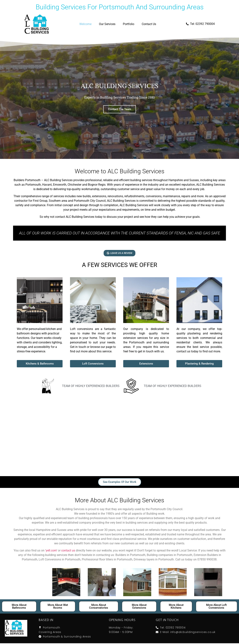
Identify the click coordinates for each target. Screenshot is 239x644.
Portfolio (129, 24)
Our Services (107, 24)
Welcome (85, 24)
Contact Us (149, 24)
